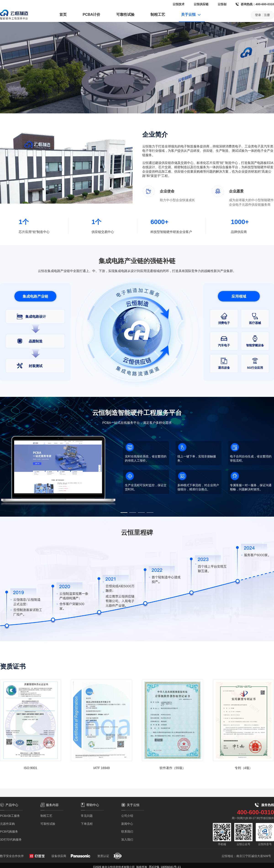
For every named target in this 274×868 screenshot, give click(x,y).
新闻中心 (127, 824)
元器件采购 (7, 824)
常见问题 (87, 816)
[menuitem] (63, 15)
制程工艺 (158, 15)
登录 (258, 15)
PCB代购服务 (9, 832)
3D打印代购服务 (11, 840)
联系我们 (127, 832)
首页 (63, 15)
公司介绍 (127, 816)
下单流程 (87, 824)
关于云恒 (191, 15)
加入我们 (127, 840)
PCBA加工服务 (10, 816)
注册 (267, 15)
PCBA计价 (91, 15)
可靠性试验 (125, 15)
